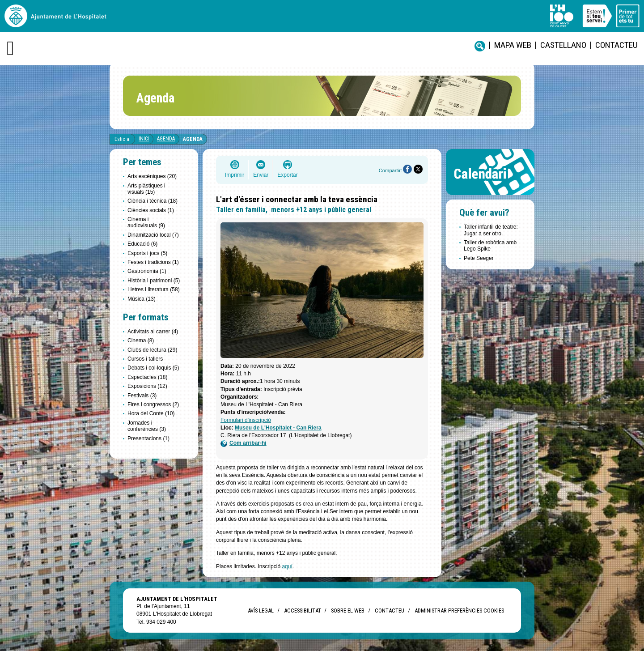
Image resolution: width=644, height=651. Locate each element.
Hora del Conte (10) (151, 413)
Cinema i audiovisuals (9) (146, 222)
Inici (144, 139)
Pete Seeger (479, 258)
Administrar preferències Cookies (459, 611)
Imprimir (235, 175)
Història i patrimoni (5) (154, 281)
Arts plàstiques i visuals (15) (146, 189)
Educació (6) (142, 244)
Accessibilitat (302, 611)
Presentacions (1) (148, 438)
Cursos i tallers (145, 359)
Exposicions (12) (147, 386)
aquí (287, 566)
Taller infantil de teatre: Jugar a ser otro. (491, 230)
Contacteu (616, 45)
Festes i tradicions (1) (153, 262)
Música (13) (142, 299)
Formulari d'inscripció (246, 420)
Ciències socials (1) (151, 210)
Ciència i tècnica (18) (153, 201)
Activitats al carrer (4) (153, 332)
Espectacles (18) (147, 377)
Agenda (166, 139)
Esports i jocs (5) (147, 253)
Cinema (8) (141, 340)
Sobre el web (348, 611)
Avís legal (261, 611)
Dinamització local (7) (153, 235)
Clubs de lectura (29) (152, 350)
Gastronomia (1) (147, 271)
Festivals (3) (142, 396)
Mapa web (513, 45)
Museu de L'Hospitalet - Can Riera (278, 428)
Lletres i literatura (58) (154, 289)
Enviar (261, 175)
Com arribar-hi (244, 443)
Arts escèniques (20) (152, 176)
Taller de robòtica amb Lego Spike (490, 246)
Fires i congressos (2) (153, 404)
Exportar (287, 175)
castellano (563, 45)
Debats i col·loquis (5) (153, 368)
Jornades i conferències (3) (147, 426)
